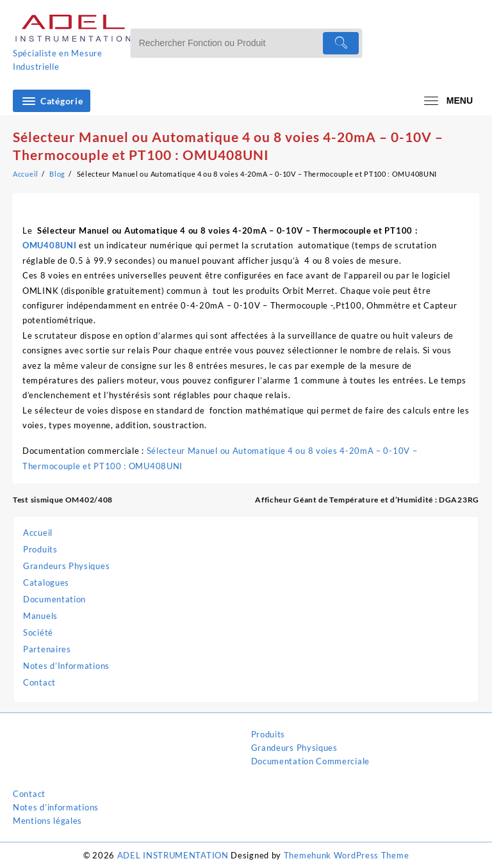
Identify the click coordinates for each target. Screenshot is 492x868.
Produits (40, 549)
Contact (39, 682)
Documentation (54, 599)
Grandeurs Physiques (66, 566)
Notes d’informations (56, 807)
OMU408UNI (49, 245)
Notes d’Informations (66, 666)
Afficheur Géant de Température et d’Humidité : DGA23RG (367, 500)
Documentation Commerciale (311, 761)
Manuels (40, 616)
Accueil (38, 533)
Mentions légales (47, 821)
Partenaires (47, 649)
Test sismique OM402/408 (63, 500)
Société (38, 632)
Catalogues (46, 583)
